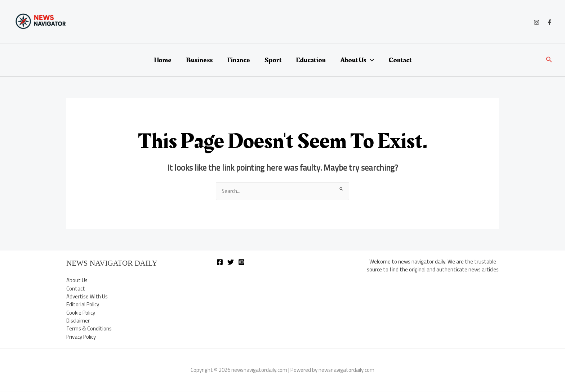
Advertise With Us (87, 296)
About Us (357, 60)
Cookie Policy (81, 313)
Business (199, 60)
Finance (239, 60)
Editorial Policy (83, 305)
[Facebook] (550, 22)
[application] (370, 60)
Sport (273, 60)
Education (311, 60)
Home (163, 60)
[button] (549, 60)
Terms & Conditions (89, 329)
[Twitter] (231, 262)
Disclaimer (78, 321)
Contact (400, 60)
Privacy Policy (81, 337)
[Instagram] (537, 22)
